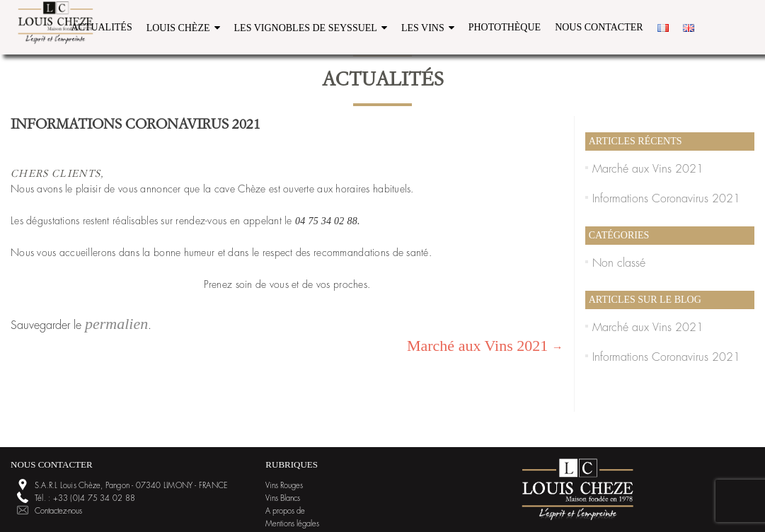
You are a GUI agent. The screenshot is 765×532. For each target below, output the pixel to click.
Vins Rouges (284, 486)
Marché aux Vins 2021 (485, 346)
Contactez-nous (58, 511)
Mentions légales (292, 524)
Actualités (101, 27)
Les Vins (423, 28)
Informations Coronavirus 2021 (666, 199)
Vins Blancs (283, 498)
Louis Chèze (178, 28)
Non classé (619, 263)
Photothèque (505, 27)
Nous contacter (599, 27)
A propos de (285, 511)
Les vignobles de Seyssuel (306, 28)
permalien (116, 324)
